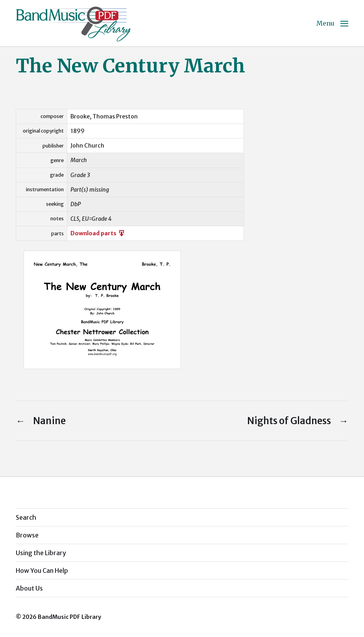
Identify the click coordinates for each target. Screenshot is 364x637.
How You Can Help (42, 571)
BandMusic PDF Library (69, 617)
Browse (27, 535)
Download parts (98, 233)
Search (26, 517)
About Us (29, 588)
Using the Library (41, 553)
